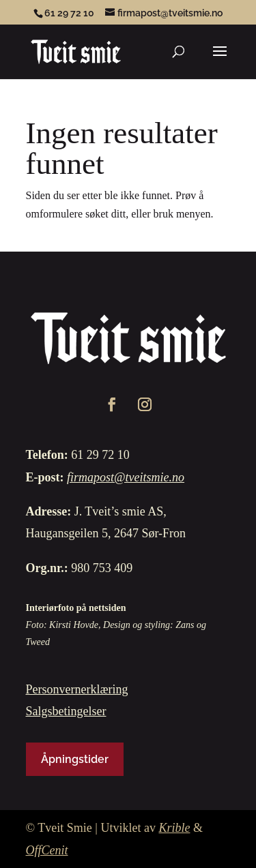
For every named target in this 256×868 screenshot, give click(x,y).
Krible (174, 828)
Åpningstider (75, 759)
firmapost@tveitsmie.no (126, 477)
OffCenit (47, 850)
